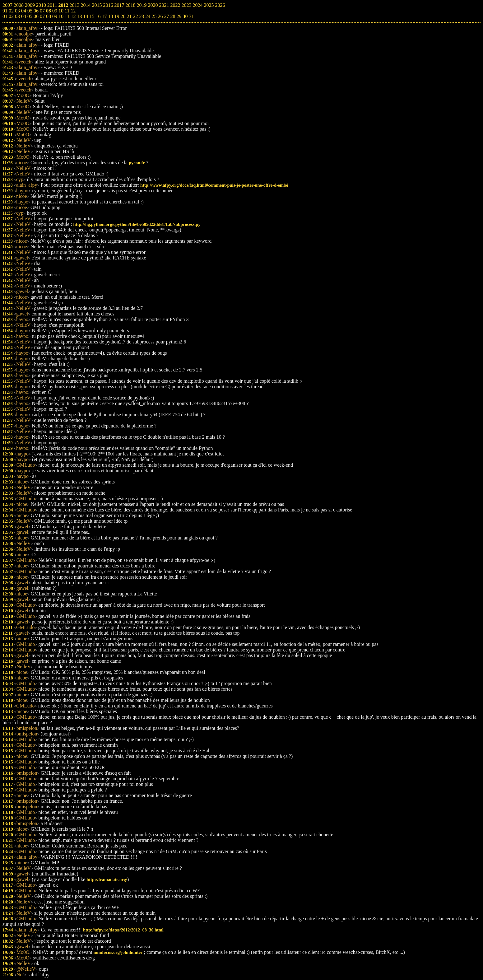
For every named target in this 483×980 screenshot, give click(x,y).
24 (148, 16)
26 (160, 16)
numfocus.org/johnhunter (118, 952)
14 (86, 16)
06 (36, 16)
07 (42, 16)
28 (173, 16)
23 (142, 16)
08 (49, 16)
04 (24, 16)
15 (92, 16)
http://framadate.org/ (107, 880)
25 (154, 16)
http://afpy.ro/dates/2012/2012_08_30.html (123, 930)
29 (179, 16)
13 (79, 16)
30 (185, 16)
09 (55, 16)
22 (135, 16)
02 (11, 16)
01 (5, 16)
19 (117, 16)
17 (104, 16)
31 (191, 16)
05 (30, 16)
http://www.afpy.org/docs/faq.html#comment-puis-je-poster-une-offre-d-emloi (214, 185)
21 (129, 16)
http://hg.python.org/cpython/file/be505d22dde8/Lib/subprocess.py (137, 224)
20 (123, 16)
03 (17, 16)
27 (166, 16)
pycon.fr (137, 163)
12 (73, 16)
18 (110, 16)
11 (67, 16)
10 (61, 16)
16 (98, 16)
